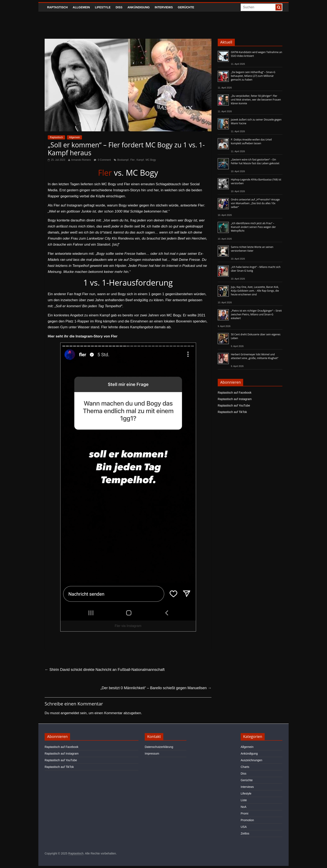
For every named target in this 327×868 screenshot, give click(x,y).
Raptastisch (57, 7)
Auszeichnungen (252, 760)
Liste (244, 800)
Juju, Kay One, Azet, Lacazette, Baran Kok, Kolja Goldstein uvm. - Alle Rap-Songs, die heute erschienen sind (255, 291)
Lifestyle (103, 7)
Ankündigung (139, 7)
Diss (119, 7)
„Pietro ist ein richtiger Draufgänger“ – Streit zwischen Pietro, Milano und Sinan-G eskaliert (256, 314)
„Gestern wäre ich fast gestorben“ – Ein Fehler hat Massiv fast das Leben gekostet (255, 161)
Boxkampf (123, 160)
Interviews (164, 7)
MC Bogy (151, 160)
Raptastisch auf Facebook (235, 393)
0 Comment (102, 160)
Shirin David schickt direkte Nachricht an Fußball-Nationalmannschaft (105, 670)
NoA (243, 807)
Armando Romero (81, 160)
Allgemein (81, 7)
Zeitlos (245, 833)
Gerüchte (186, 7)
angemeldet (70, 713)
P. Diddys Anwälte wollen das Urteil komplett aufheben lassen (251, 141)
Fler (133, 160)
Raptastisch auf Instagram (235, 399)
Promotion (247, 820)
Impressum (152, 754)
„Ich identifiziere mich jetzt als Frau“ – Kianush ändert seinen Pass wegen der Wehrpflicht (253, 227)
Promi (245, 813)
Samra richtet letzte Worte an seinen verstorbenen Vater (252, 249)
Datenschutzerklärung (159, 747)
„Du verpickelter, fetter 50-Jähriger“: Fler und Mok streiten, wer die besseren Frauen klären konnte (256, 100)
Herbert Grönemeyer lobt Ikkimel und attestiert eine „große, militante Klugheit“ (255, 356)
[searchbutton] (279, 7)
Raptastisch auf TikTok (232, 412)
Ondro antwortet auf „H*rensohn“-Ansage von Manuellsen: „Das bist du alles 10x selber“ (255, 203)
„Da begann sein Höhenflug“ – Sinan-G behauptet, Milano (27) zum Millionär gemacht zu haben (253, 76)
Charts (245, 767)
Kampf (140, 160)
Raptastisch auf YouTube (234, 405)
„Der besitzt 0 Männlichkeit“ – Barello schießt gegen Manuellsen (156, 688)
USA (244, 827)
